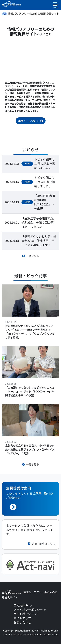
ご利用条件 (24, 605)
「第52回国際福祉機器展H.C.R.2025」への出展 (45, 202)
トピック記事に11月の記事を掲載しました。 (45, 164)
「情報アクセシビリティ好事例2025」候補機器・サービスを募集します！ (39, 241)
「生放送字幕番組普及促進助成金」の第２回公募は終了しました (38, 223)
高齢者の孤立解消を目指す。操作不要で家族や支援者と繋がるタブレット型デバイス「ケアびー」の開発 (30, 449)
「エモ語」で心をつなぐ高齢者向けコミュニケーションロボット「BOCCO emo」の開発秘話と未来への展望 (30, 391)
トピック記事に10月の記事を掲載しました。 (45, 182)
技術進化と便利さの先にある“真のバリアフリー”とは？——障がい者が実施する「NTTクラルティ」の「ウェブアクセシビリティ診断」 (30, 331)
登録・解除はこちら (43, 544)
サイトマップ (22, 618)
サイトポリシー (27, 614)
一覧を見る (33, 256)
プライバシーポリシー (31, 610)
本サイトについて (29, 121)
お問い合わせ (22, 622)
